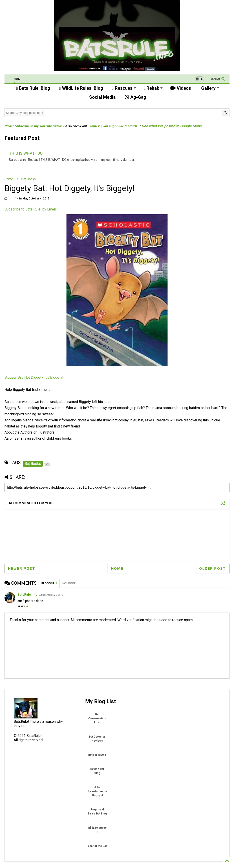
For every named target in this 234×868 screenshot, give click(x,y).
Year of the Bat (97, 846)
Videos (181, 88)
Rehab (153, 88)
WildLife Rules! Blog (81, 88)
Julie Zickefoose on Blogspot (97, 791)
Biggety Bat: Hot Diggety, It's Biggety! (34, 377)
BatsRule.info (28, 595)
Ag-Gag (135, 97)
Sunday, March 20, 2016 (51, 595)
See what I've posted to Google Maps (172, 126)
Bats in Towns (97, 755)
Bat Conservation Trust (97, 718)
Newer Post (22, 569)
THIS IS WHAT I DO (26, 153)
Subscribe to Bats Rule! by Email (30, 209)
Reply (23, 607)
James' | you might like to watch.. (114, 126)
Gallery (210, 88)
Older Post (213, 569)
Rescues (124, 88)
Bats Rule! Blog (33, 88)
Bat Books (29, 179)
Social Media (102, 97)
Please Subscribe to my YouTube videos (33, 126)
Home (9, 179)
